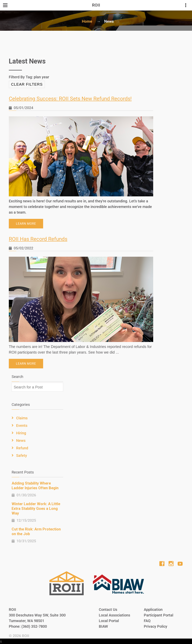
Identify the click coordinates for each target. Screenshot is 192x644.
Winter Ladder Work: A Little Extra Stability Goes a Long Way (36, 508)
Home (87, 21)
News (21, 440)
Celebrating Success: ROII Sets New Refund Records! (70, 99)
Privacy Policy (156, 626)
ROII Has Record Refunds (38, 239)
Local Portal (109, 621)
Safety (22, 455)
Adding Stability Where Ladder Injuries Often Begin (35, 485)
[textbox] (37, 387)
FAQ (147, 621)
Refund (22, 448)
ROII (26, 636)
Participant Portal (159, 615)
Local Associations (114, 615)
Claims (22, 418)
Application (153, 609)
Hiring (21, 433)
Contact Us (108, 609)
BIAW (103, 626)
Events (22, 425)
